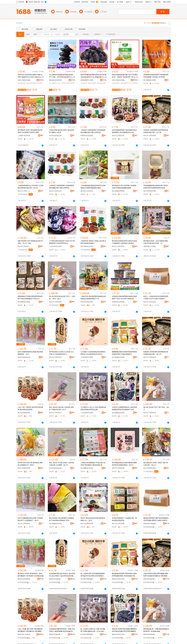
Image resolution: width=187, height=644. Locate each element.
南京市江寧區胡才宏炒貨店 (56, 413)
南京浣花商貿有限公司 (88, 302)
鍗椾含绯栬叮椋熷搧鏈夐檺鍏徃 (119, 579)
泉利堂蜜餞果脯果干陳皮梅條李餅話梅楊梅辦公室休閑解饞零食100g (124, 131)
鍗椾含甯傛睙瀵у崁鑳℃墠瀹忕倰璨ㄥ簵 (56, 634)
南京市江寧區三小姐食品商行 (25, 191)
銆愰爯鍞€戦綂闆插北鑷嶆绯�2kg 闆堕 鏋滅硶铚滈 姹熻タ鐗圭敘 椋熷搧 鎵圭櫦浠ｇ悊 (31, 76)
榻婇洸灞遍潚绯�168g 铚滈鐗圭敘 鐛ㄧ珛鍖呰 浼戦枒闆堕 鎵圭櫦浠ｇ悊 (125, 76)
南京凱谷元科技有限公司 (88, 191)
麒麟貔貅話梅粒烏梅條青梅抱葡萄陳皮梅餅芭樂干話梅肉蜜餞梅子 (124, 353)
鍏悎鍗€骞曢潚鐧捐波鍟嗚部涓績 (88, 579)
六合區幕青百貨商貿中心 (56, 246)
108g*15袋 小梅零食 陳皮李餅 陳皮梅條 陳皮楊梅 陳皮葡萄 (30, 408)
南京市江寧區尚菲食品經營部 (119, 136)
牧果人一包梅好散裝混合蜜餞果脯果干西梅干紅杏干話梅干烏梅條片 (156, 298)
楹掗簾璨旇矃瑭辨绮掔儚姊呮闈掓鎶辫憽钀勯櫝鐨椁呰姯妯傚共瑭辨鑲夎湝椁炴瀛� (124, 575)
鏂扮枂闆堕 (71, 83)
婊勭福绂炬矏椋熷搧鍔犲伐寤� (56, 80)
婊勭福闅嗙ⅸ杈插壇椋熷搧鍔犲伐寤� (88, 80)
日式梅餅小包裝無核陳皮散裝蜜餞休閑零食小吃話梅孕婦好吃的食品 (93, 353)
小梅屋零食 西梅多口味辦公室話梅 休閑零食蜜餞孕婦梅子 (93, 242)
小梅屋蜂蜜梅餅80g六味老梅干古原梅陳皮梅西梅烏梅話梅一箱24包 (31, 187)
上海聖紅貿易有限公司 (25, 136)
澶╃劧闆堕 (62, 83)
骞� (41, 80)
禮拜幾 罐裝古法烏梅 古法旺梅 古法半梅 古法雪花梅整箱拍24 (61, 353)
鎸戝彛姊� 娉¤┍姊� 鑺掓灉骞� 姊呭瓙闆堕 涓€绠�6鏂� (156, 630)
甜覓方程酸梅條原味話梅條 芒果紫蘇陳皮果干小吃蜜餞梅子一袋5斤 (30, 519)
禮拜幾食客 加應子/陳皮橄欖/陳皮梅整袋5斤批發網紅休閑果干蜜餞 (30, 131)
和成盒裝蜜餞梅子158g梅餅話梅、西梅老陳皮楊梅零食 (124, 519)
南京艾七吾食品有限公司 (56, 191)
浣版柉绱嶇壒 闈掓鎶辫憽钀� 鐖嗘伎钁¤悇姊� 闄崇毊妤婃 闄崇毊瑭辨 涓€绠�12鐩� (156, 575)
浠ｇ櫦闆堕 (53, 83)
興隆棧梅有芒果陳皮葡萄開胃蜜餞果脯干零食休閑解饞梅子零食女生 (30, 298)
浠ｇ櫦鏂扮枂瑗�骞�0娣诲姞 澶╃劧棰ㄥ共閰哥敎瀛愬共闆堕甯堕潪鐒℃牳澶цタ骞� (62, 76)
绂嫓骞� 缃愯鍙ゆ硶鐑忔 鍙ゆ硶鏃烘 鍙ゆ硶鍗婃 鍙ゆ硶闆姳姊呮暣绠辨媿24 (62, 575)
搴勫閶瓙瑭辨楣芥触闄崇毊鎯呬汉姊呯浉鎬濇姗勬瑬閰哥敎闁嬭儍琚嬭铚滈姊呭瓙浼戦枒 (125, 630)
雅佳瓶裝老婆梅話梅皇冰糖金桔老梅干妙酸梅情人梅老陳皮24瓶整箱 (124, 242)
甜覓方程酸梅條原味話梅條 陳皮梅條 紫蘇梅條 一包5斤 (30, 353)
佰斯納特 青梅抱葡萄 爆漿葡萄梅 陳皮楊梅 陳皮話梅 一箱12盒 (156, 353)
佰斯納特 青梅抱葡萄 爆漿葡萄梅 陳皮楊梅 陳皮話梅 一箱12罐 (156, 131)
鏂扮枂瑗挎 (92, 83)
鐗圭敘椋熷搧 (31, 83)
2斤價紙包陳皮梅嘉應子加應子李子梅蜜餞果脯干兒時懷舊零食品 (62, 242)
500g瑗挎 (84, 83)
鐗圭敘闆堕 (22, 83)
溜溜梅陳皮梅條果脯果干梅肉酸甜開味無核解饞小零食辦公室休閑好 (156, 76)
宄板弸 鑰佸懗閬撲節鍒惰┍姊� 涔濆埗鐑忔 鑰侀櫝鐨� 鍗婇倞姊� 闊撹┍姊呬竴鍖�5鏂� (62, 630)
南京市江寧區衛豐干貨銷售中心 (151, 136)
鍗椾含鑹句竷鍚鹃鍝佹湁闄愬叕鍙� (151, 524)
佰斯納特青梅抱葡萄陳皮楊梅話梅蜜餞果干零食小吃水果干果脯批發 (124, 298)
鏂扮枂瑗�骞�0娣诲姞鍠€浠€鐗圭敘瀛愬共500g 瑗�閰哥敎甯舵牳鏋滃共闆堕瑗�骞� (93, 76)
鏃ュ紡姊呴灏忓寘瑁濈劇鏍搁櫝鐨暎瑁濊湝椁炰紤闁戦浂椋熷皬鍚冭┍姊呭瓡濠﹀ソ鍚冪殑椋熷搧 (93, 575)
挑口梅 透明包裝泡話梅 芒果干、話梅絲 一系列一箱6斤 (62, 298)
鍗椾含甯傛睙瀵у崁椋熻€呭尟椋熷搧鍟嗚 (151, 579)
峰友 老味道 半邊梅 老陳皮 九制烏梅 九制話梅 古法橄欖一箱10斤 (62, 464)
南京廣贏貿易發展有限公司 (119, 191)
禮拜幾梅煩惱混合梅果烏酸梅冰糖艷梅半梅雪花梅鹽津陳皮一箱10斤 (124, 464)
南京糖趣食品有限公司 (151, 80)
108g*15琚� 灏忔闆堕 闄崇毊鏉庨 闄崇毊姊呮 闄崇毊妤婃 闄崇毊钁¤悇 (30, 630)
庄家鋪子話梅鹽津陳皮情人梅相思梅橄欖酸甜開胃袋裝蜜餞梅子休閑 (124, 408)
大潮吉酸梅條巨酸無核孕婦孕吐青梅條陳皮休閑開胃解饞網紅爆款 (93, 187)
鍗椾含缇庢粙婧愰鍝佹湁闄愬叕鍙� (25, 579)
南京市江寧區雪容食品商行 (119, 246)
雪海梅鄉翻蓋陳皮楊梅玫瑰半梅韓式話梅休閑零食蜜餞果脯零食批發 (156, 187)
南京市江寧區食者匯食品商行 (151, 357)
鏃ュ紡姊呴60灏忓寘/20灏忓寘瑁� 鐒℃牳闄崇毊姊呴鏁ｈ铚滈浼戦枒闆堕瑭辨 (93, 630)
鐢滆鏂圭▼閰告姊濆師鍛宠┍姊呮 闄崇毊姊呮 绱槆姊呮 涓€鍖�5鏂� (31, 575)
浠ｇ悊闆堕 (134, 83)
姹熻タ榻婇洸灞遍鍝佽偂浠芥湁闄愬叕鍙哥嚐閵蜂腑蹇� (25, 80)
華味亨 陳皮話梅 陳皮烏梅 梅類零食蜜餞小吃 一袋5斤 (93, 519)
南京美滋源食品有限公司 (56, 136)
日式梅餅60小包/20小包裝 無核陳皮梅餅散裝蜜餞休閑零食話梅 (93, 408)
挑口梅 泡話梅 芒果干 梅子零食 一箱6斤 (156, 408)
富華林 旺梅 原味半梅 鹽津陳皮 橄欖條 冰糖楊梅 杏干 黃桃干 (30, 464)
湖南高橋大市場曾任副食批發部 (151, 246)
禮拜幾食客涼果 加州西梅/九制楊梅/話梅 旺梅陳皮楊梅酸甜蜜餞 (124, 187)
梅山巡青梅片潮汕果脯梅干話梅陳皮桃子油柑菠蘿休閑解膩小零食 (62, 519)
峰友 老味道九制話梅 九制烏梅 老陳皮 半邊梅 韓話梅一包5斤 (61, 408)
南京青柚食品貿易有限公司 (88, 246)
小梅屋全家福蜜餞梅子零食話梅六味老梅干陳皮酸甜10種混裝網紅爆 (93, 464)
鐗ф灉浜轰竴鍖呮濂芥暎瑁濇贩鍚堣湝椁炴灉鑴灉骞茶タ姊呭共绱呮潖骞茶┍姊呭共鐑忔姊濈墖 (156, 519)
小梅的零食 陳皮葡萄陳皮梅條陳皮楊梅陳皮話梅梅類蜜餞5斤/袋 (93, 298)
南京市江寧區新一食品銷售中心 (25, 246)
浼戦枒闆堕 (116, 83)
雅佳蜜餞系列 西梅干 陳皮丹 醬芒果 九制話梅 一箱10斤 (156, 464)
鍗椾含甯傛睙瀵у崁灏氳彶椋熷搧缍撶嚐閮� (56, 579)
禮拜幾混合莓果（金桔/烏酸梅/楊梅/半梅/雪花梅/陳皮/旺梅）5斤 (156, 242)
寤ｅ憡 (41, 77)
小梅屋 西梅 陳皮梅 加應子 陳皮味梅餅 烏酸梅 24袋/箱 (62, 131)
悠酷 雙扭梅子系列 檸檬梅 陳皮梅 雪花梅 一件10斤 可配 (30, 242)
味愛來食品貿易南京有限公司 (88, 136)
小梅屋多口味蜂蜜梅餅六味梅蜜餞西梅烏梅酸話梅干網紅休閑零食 (93, 131)
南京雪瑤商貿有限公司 (151, 191)
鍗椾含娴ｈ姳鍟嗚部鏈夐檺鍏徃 (25, 634)
